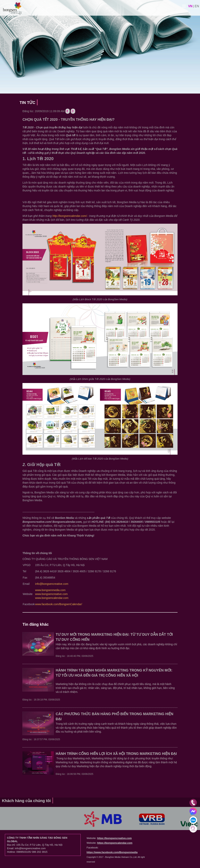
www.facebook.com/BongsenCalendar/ (59, 604)
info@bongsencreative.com (52, 584)
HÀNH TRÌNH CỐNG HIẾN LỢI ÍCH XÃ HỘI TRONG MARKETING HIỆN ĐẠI (116, 754)
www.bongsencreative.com (51, 594)
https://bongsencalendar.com (115, 843)
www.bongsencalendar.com (52, 598)
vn (190, 6)
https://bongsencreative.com (114, 838)
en (197, 6)
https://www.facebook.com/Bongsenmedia (112, 852)
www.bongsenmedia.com (50, 590)
